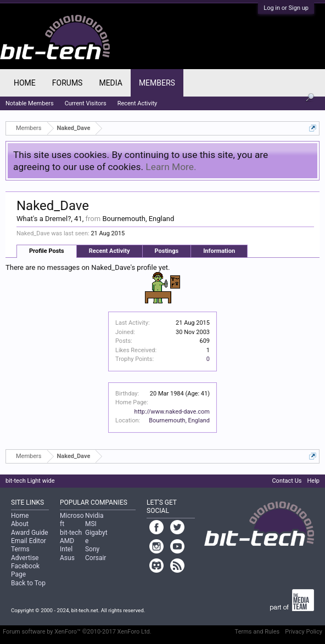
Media (110, 83)
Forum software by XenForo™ (77, 632)
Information (219, 251)
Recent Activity (110, 251)
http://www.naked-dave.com (172, 412)
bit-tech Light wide (30, 481)
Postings (167, 251)
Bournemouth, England (179, 420)
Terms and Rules (257, 632)
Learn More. (171, 167)
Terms (20, 549)
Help (313, 481)
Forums (68, 83)
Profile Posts (47, 251)
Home (25, 83)
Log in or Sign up (286, 8)
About (20, 524)
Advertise (25, 558)
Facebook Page (25, 570)
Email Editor (29, 541)
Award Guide (30, 533)
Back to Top (28, 583)
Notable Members (30, 103)
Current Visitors (86, 103)
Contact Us (287, 481)
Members (157, 83)
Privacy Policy (304, 632)
